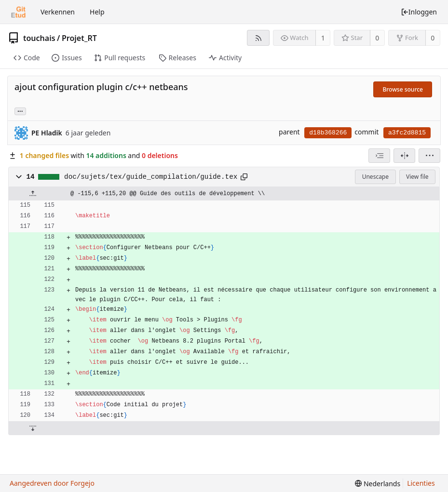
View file (417, 177)
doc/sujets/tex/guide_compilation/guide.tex (151, 177)
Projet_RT (79, 38)
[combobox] (379, 156)
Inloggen (419, 12)
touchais (39, 38)
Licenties (421, 483)
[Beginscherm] (18, 12)
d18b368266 (328, 133)
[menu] (429, 156)
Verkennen (58, 12)
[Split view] (404, 156)
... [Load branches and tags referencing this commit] (20, 111)
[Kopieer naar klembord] (244, 177)
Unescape (375, 177)
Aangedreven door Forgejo (52, 483)
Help (97, 12)
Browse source (403, 89)
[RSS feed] (258, 38)
